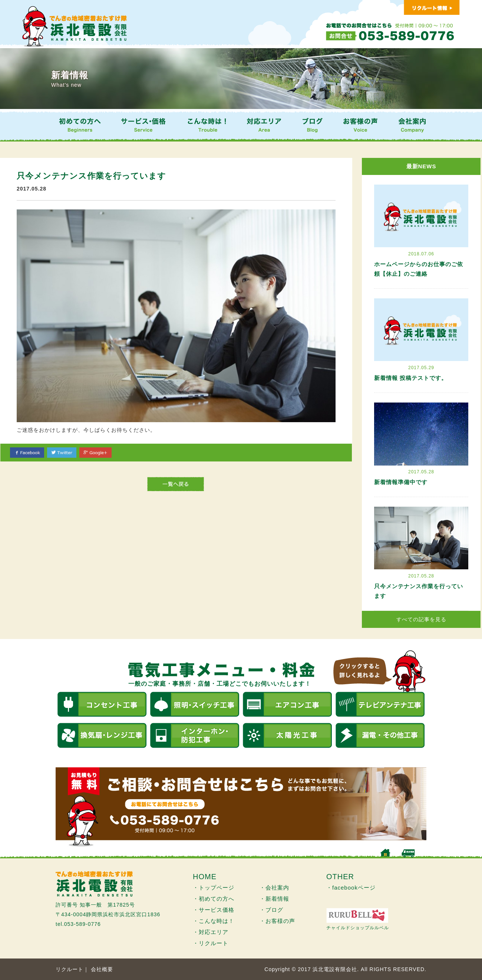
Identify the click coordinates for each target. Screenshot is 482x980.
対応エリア (214, 932)
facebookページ (354, 888)
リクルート (214, 943)
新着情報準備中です (401, 482)
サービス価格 (217, 910)
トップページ (217, 888)
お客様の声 (280, 921)
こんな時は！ (217, 921)
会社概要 (102, 969)
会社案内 (277, 888)
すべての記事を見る (421, 619)
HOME (205, 877)
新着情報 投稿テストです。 (411, 378)
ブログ (274, 910)
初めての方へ (217, 899)
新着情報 (277, 899)
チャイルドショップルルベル (358, 928)
